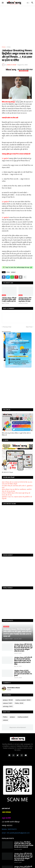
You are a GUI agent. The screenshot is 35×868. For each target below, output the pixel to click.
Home (4, 47)
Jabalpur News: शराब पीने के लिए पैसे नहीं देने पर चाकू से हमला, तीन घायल (25, 299)
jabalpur (13, 272)
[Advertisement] (17, 26)
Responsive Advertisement (18, 727)
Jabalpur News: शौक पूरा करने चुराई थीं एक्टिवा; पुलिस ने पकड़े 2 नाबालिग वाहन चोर (9, 299)
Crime (9, 47)
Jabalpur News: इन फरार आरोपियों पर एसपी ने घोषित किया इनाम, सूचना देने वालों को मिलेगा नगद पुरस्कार (23, 673)
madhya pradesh (23, 700)
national (8, 703)
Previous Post (7, 327)
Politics (19, 703)
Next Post (29, 327)
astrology (8, 706)
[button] (3, 3)
